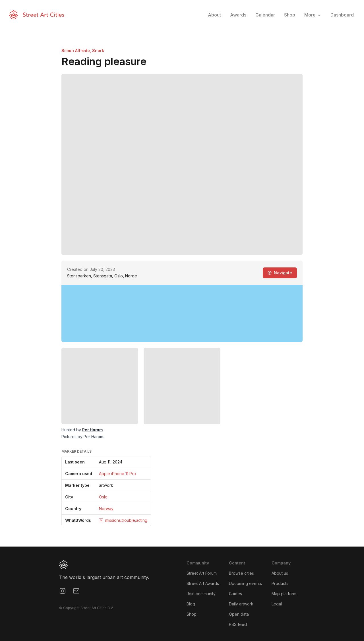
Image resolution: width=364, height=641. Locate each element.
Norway (106, 509)
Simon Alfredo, (77, 51)
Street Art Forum (202, 573)
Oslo (103, 497)
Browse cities (241, 573)
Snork (98, 51)
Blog (191, 604)
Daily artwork (241, 604)
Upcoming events (245, 583)
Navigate (280, 273)
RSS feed (238, 624)
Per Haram (92, 430)
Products (280, 583)
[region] (182, 314)
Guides (235, 594)
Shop (192, 614)
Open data (239, 614)
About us (280, 573)
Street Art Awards (203, 583)
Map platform (284, 594)
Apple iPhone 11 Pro (117, 474)
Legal (277, 604)
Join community (201, 594)
